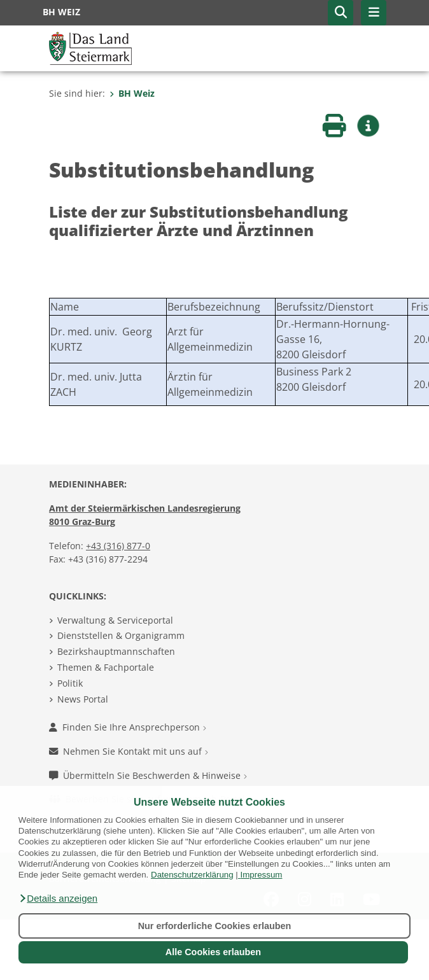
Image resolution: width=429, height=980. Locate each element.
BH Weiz (132, 93)
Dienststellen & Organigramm (121, 635)
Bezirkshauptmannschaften (116, 651)
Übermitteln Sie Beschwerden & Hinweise (148, 775)
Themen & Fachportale (106, 667)
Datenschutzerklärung (192, 875)
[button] (58, 899)
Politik (70, 683)
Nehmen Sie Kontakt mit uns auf (129, 751)
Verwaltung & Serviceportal (115, 620)
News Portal (83, 699)
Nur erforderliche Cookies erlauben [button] (215, 926)
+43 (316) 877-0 (118, 546)
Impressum (262, 875)
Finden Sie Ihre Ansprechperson (128, 727)
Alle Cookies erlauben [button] (213, 952)
